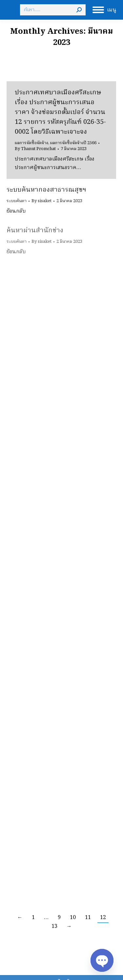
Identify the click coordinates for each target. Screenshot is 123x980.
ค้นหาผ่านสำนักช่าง (35, 231)
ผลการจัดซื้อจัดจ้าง (31, 143)
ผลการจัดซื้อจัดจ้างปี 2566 (73, 143)
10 (73, 918)
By (35, 149)
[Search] (53, 10)
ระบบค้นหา (17, 201)
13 (54, 927)
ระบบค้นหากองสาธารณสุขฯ (46, 190)
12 (103, 918)
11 (88, 918)
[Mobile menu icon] (104, 10)
